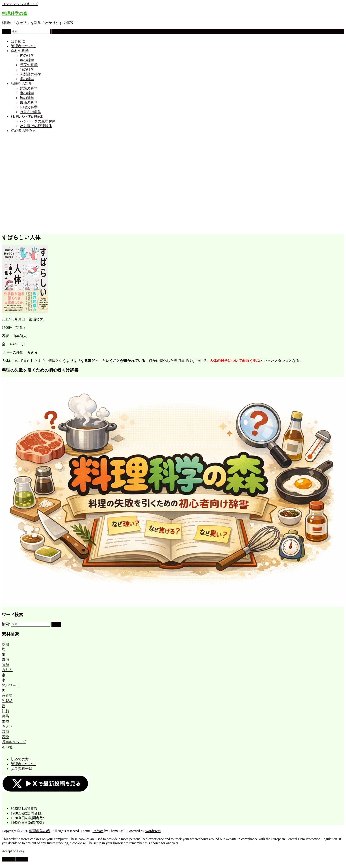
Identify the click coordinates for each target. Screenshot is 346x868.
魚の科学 (27, 60)
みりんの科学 (30, 112)
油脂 (5, 711)
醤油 (5, 659)
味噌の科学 (29, 107)
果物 (5, 721)
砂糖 (5, 644)
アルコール (11, 685)
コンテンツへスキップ (20, 4)
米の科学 (27, 79)
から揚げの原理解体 (36, 126)
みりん (7, 670)
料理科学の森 (15, 14)
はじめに (18, 41)
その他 (7, 747)
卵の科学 (27, 70)
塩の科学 (27, 93)
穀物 (5, 732)
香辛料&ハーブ (14, 742)
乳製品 (7, 701)
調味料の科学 (22, 84)
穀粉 (5, 737)
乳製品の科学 (30, 74)
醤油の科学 (29, 102)
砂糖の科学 (29, 88)
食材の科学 (20, 51)
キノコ (7, 726)
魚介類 (7, 695)
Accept (22, 859)
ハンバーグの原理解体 (38, 121)
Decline (9, 859)
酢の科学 (27, 98)
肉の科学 (27, 55)
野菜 (5, 716)
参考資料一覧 (22, 769)
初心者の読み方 (23, 131)
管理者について (23, 46)
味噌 (5, 665)
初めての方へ (22, 759)
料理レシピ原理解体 (27, 117)
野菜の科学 (29, 65)
